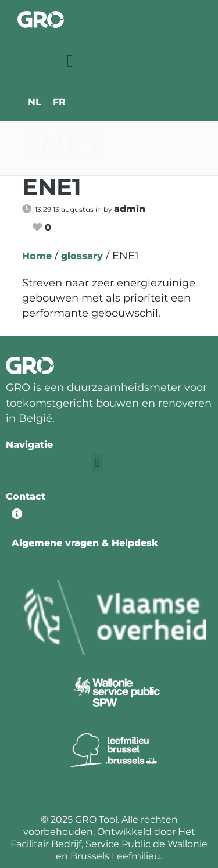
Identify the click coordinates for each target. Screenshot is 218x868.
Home (37, 256)
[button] (70, 61)
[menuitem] (35, 102)
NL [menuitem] (35, 102)
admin (130, 209)
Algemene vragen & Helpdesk (85, 543)
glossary (82, 256)
